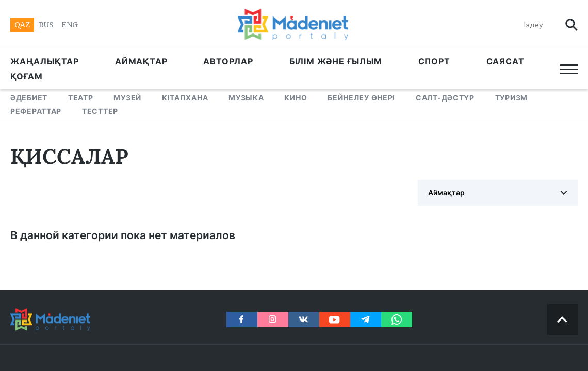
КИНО (296, 98)
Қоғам (27, 76)
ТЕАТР (81, 98)
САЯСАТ (505, 61)
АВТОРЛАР (228, 61)
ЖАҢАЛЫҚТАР (45, 61)
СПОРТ (434, 61)
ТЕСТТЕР (100, 111)
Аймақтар (446, 192)
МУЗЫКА (246, 98)
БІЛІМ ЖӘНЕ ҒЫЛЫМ (336, 61)
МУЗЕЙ (127, 98)
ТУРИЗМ (511, 98)
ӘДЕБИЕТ (29, 98)
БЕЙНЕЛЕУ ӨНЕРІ (361, 98)
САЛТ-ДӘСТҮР (445, 98)
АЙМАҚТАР (141, 61)
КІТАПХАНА (185, 98)
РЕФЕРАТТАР (36, 111)
